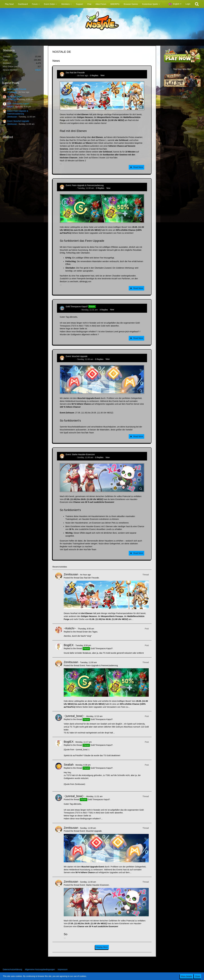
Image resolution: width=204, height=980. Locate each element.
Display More (102, 947)
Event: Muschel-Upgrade (18, 121)
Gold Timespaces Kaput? (18, 104)
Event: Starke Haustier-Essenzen (80, 454)
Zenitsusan (12, 92)
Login (188, 4)
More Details (187, 976)
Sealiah (69, 765)
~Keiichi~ (11, 99)
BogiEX (11, 107)
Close (198, 976)
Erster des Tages (15, 96)
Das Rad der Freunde (17, 89)
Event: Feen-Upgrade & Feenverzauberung (85, 185)
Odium (38, 70)
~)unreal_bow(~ (73, 310)
